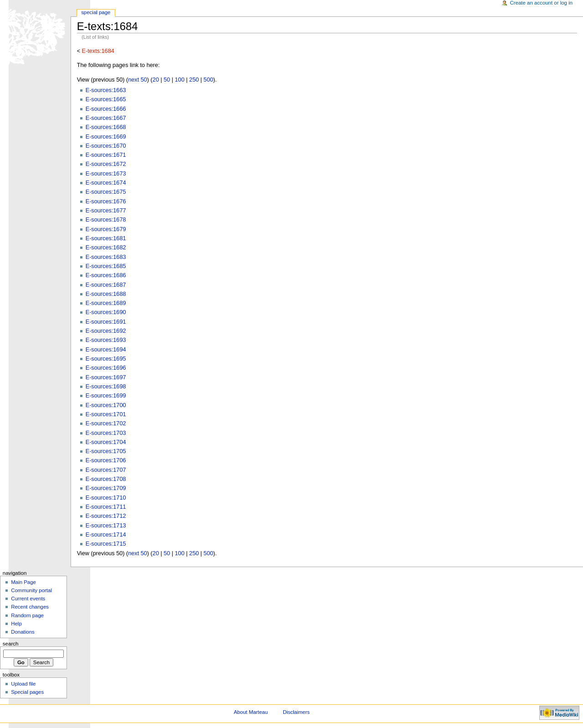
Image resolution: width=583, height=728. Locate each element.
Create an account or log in (542, 3)
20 (156, 80)
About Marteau (251, 712)
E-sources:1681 (106, 238)
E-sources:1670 (106, 146)
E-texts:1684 (98, 51)
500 (208, 80)
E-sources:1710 (106, 498)
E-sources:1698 (106, 387)
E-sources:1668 (106, 127)
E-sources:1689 (106, 303)
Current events (28, 599)
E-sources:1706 (106, 460)
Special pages (27, 692)
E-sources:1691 (106, 322)
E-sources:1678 (106, 220)
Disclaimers (296, 712)
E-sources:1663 (106, 90)
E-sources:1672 (106, 164)
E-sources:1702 (106, 423)
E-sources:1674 (106, 183)
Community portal (31, 590)
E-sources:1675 (106, 192)
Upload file (23, 684)
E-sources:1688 (106, 294)
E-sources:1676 (106, 201)
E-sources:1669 (106, 137)
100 (180, 80)
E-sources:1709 (106, 488)
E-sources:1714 (106, 535)
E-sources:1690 (106, 312)
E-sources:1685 (106, 266)
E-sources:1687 (106, 285)
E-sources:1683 (106, 257)
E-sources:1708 (106, 479)
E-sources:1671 (106, 155)
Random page (27, 615)
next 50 (138, 80)
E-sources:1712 (106, 516)
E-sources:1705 (106, 451)
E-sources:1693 (106, 340)
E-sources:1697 (106, 377)
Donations (23, 632)
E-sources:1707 (106, 470)
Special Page (96, 12)
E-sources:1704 (106, 442)
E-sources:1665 (106, 99)
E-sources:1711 (106, 507)
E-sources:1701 (106, 414)
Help (16, 624)
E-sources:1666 (106, 109)
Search (11, 644)
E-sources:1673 (106, 174)
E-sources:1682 (106, 248)
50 (167, 80)
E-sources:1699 (106, 396)
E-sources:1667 (106, 118)
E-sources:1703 (106, 433)
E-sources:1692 (106, 331)
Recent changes (30, 607)
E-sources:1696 (106, 368)
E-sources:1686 (106, 275)
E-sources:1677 (106, 211)
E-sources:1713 (106, 526)
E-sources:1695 (106, 359)
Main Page (23, 582)
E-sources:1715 (106, 544)
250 (194, 80)
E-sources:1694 (106, 350)
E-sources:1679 (106, 229)
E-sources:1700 (106, 405)
